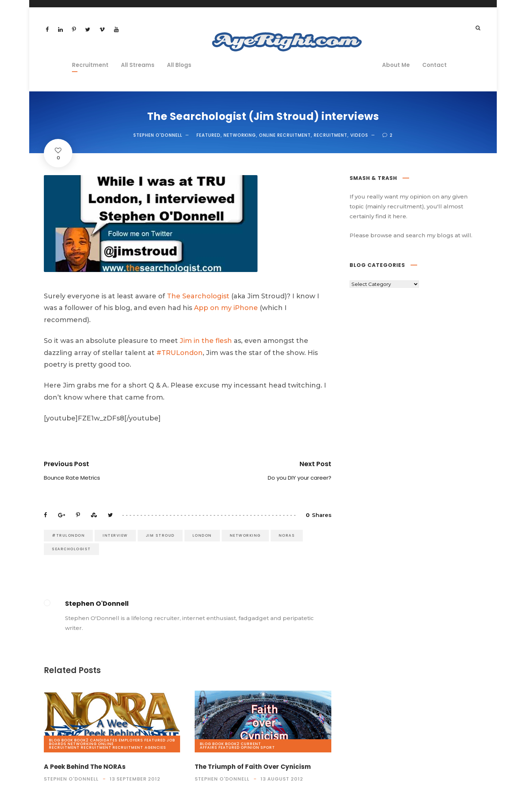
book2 (81, 740)
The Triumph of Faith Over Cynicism (253, 767)
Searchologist (71, 549)
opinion (250, 747)
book (67, 740)
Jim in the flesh (206, 341)
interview (115, 535)
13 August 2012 (282, 779)
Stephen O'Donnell (158, 135)
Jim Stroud (160, 535)
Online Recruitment (285, 135)
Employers (131, 740)
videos (359, 135)
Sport (268, 747)
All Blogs (179, 65)
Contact (434, 65)
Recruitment (90, 65)
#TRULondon (180, 353)
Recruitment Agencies (139, 747)
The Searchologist (198, 296)
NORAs (287, 535)
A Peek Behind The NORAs (85, 767)
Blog (55, 740)
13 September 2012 (135, 779)
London (202, 535)
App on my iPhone (226, 308)
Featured (209, 135)
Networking (240, 135)
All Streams (138, 65)
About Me (396, 65)
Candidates (104, 740)
